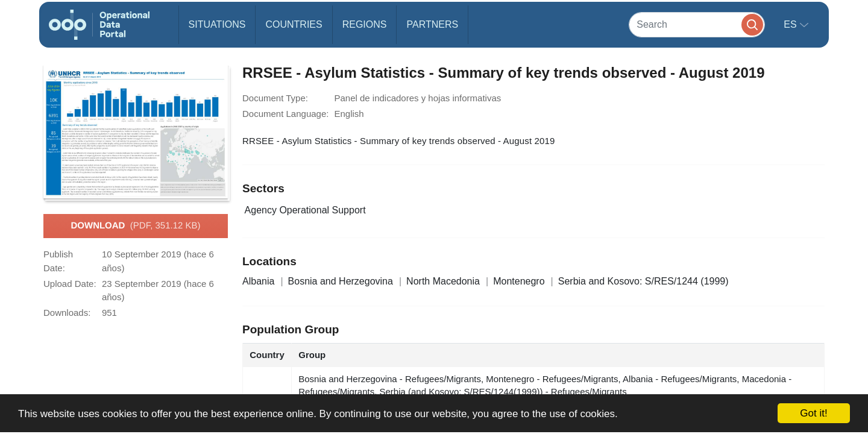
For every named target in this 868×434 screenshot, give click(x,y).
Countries (294, 24)
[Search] (697, 24)
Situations (217, 24)
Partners (432, 24)
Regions (365, 24)
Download (135, 226)
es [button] (791, 24)
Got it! (813, 413)
